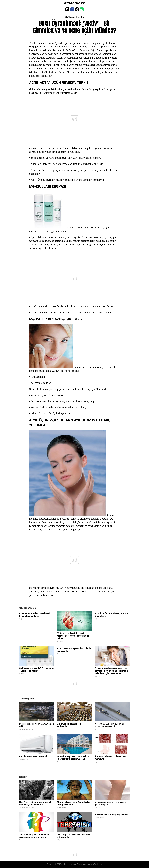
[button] (21, 3)
